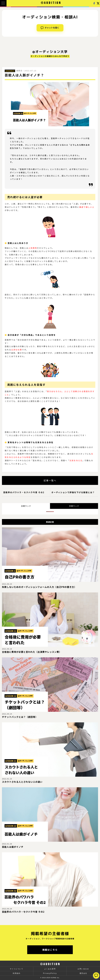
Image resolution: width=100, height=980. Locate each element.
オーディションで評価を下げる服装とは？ (73, 492)
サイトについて (17, 969)
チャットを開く (50, 28)
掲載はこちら (50, 950)
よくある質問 (50, 969)
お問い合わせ (83, 969)
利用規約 (17, 973)
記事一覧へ (50, 480)
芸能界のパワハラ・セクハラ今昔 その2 (24, 492)
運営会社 (83, 973)
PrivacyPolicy (50, 973)
